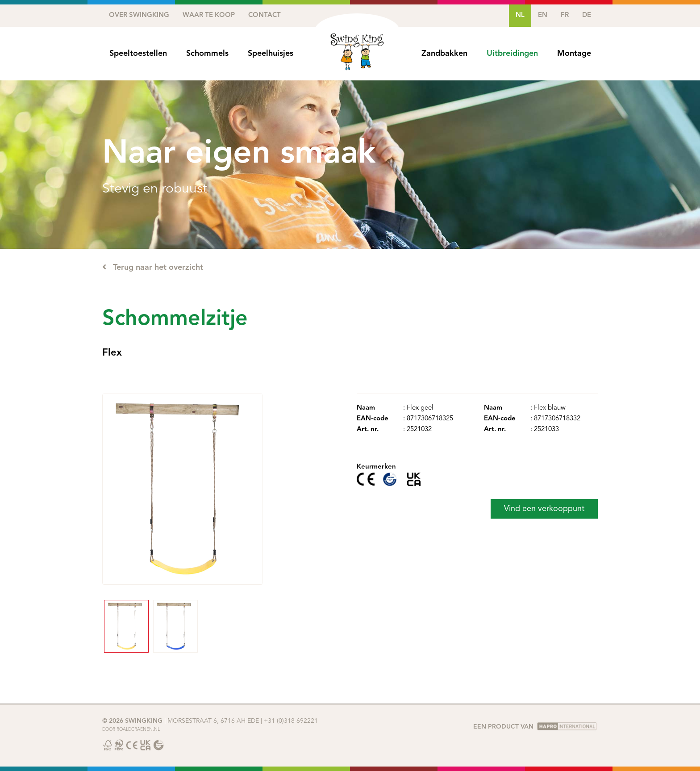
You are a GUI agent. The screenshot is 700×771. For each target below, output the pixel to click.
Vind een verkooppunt (544, 509)
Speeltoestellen (138, 54)
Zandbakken (444, 54)
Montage (574, 54)
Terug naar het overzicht (153, 267)
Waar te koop (209, 15)
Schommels (207, 54)
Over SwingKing (139, 15)
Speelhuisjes (271, 54)
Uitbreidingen (512, 54)
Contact (265, 15)
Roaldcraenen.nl (138, 729)
